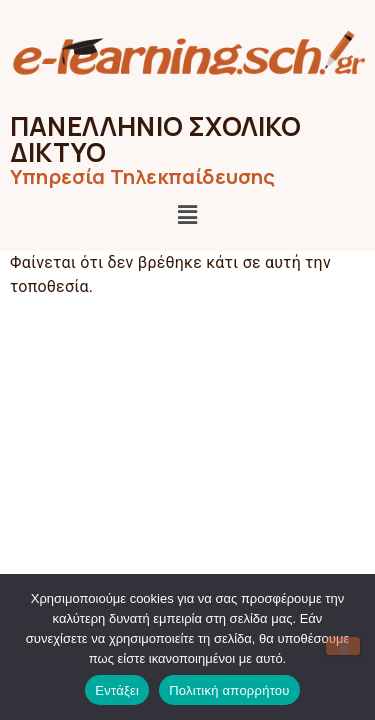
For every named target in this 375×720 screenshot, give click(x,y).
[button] (187, 216)
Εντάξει (117, 690)
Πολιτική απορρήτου (229, 690)
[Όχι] (343, 646)
